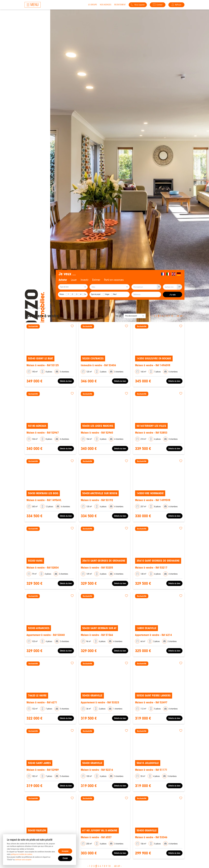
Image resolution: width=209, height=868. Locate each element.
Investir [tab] (85, 280)
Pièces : (62, 294)
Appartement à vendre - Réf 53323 (100, 702)
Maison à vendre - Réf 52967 (43, 433)
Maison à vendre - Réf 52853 (151, 433)
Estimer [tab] (96, 280)
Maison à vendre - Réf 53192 (97, 500)
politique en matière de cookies (22, 854)
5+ (85, 294)
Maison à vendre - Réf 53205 (97, 568)
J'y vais (173, 295)
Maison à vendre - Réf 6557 (96, 837)
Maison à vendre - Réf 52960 (97, 433)
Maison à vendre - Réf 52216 (97, 770)
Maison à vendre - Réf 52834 (43, 568)
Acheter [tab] (63, 280)
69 (181, 316)
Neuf (115, 294)
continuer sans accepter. (23, 860)
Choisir (65, 858)
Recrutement (120, 5)
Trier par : (119, 316)
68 (178, 316)
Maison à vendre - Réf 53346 (151, 837)
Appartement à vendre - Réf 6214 (153, 635)
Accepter (65, 851)
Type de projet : (96, 294)
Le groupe (93, 5)
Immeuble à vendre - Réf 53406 (98, 365)
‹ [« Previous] (150, 316)
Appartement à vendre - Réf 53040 (46, 635)
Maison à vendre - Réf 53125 (43, 365)
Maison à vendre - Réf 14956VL (44, 500)
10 (172, 316)
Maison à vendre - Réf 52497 (151, 702)
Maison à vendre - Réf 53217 (151, 568)
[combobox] (73, 287)
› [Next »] (184, 316)
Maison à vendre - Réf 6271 (42, 702)
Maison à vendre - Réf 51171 (151, 770)
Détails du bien (66, 381)
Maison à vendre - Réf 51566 (97, 635)
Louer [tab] (74, 280)
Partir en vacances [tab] (114, 280)
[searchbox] (73, 287)
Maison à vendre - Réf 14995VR (153, 500)
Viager (107, 294)
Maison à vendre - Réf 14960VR (153, 365)
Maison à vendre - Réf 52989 (43, 770)
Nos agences (106, 5)
